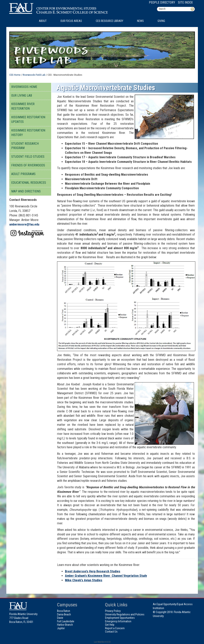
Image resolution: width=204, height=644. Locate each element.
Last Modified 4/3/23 (102, 642)
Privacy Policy (113, 611)
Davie (60, 618)
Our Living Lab (22, 96)
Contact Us (111, 632)
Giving (161, 21)
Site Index (185, 2)
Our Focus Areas (71, 21)
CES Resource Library (110, 21)
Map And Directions (26, 191)
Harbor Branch (65, 625)
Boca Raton (64, 611)
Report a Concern (115, 628)
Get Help (110, 625)
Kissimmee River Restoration (23, 106)
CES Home (15, 75)
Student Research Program (25, 146)
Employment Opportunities (120, 618)
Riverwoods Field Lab (34, 75)
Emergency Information (118, 621)
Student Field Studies (28, 157)
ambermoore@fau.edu (24, 224)
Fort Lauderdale (66, 621)
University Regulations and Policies (125, 614)
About (43, 21)
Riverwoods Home (24, 87)
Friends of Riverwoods (28, 165)
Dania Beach (64, 614)
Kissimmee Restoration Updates (28, 119)
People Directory (162, 2)
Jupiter (61, 628)
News (140, 21)
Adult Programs (23, 174)
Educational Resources (29, 183)
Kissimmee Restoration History (28, 133)
